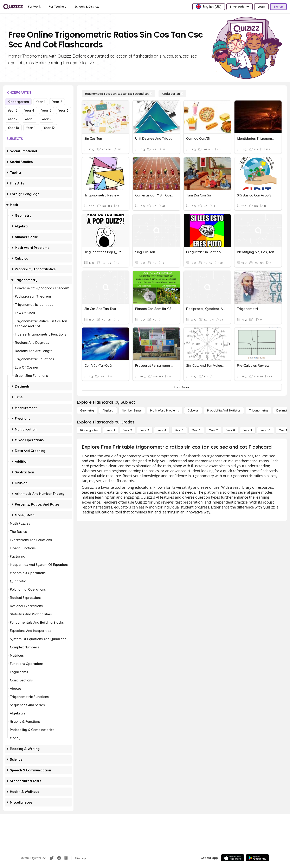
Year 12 (49, 128)
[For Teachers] (58, 7)
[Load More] (182, 387)
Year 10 (13, 128)
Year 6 (63, 110)
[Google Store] (257, 858)
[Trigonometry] (258, 410)
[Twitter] (52, 858)
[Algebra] (108, 410)
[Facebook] (59, 858)
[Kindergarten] (172, 94)
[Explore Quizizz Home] (13, 7)
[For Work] (34, 7)
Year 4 (29, 110)
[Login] (261, 7)
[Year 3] (145, 430)
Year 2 (57, 102)
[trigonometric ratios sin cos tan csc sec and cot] (118, 94)
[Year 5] (179, 430)
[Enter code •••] (239, 7)
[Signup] (278, 7)
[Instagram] (66, 858)
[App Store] (233, 858)
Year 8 (30, 119)
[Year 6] (196, 430)
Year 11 (31, 128)
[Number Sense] (132, 410)
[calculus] (193, 410)
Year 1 (41, 102)
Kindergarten (18, 102)
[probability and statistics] (224, 410)
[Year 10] (266, 430)
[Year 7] (213, 430)
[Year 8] (231, 430)
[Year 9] (248, 430)
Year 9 (46, 119)
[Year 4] (162, 430)
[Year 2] (128, 430)
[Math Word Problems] (165, 410)
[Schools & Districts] (87, 7)
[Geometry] (87, 410)
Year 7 (13, 119)
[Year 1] (111, 430)
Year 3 (12, 110)
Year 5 (46, 110)
